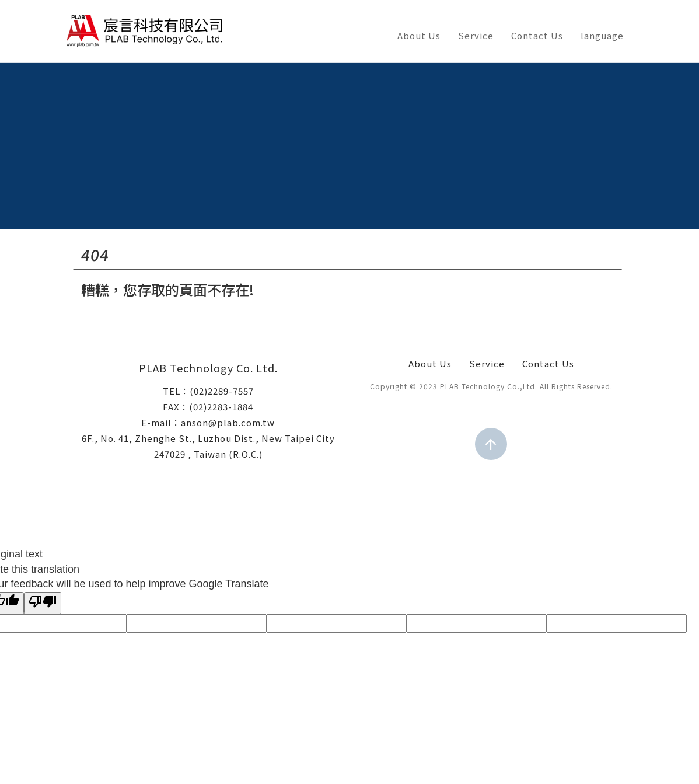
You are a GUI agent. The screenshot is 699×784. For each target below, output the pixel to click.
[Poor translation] (43, 603)
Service (476, 35)
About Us (419, 35)
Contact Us (537, 35)
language (602, 35)
